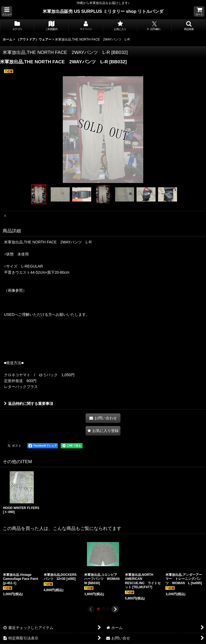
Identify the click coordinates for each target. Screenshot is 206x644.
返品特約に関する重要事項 (29, 404)
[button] (7, 11)
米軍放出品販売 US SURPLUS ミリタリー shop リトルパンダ (103, 11)
